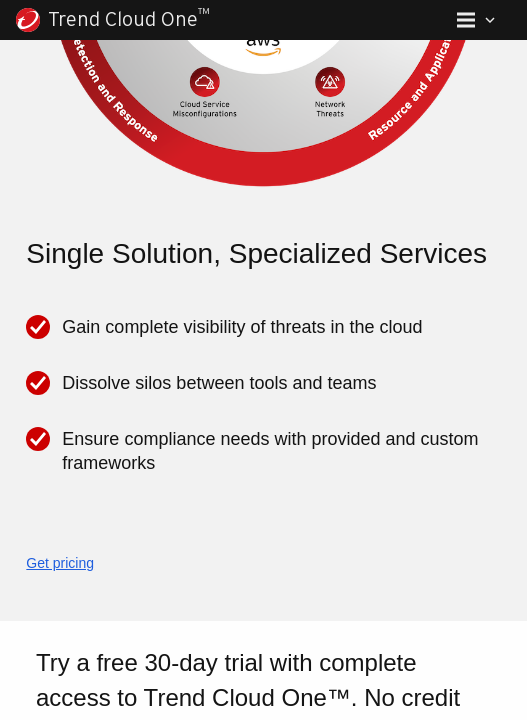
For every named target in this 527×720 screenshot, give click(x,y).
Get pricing (57, 562)
